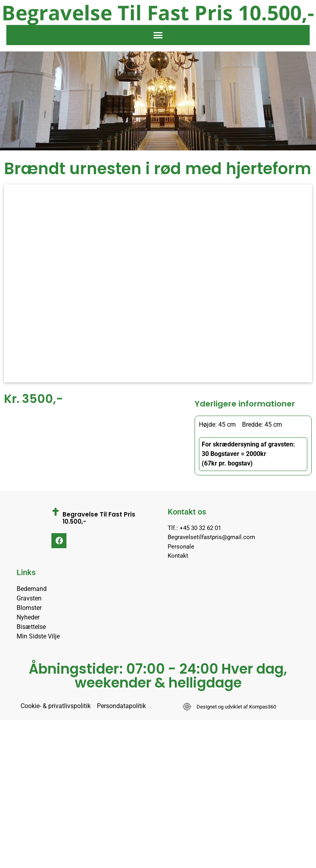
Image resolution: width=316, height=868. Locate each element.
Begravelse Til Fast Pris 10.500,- (99, 518)
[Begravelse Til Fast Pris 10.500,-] (55, 512)
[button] (158, 35)
